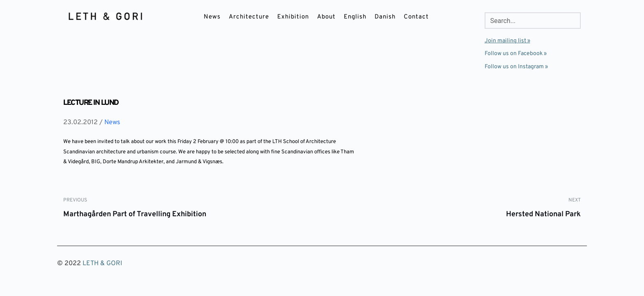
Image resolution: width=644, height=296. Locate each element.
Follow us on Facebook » (516, 54)
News (112, 123)
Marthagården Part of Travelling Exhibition (135, 214)
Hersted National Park (543, 214)
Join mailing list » (507, 41)
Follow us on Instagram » (516, 67)
